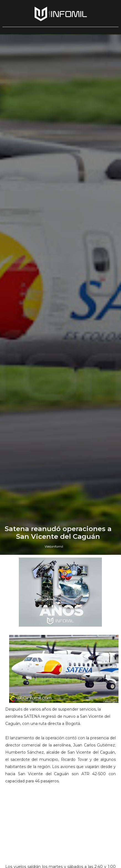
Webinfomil (54, 546)
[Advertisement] (60, 826)
